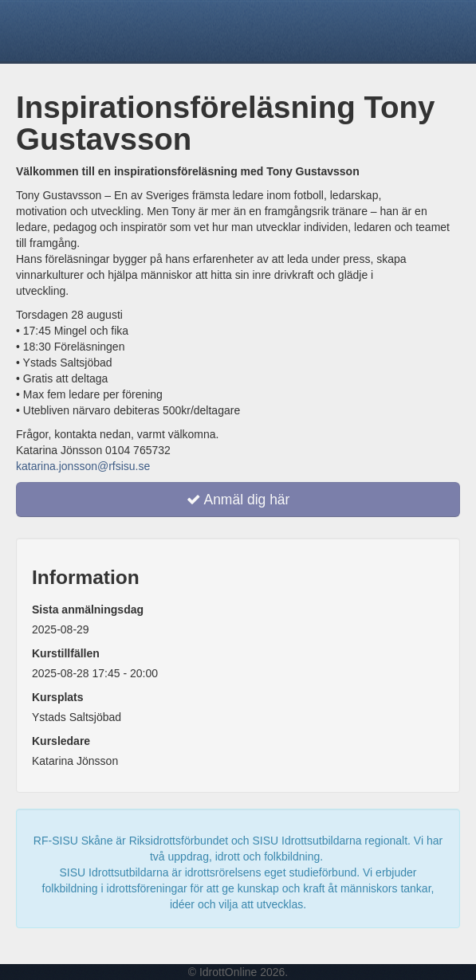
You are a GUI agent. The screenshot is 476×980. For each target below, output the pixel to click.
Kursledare (61, 741)
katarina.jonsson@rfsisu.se (83, 466)
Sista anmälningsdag (88, 610)
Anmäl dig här (238, 500)
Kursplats (58, 697)
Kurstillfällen (66, 653)
